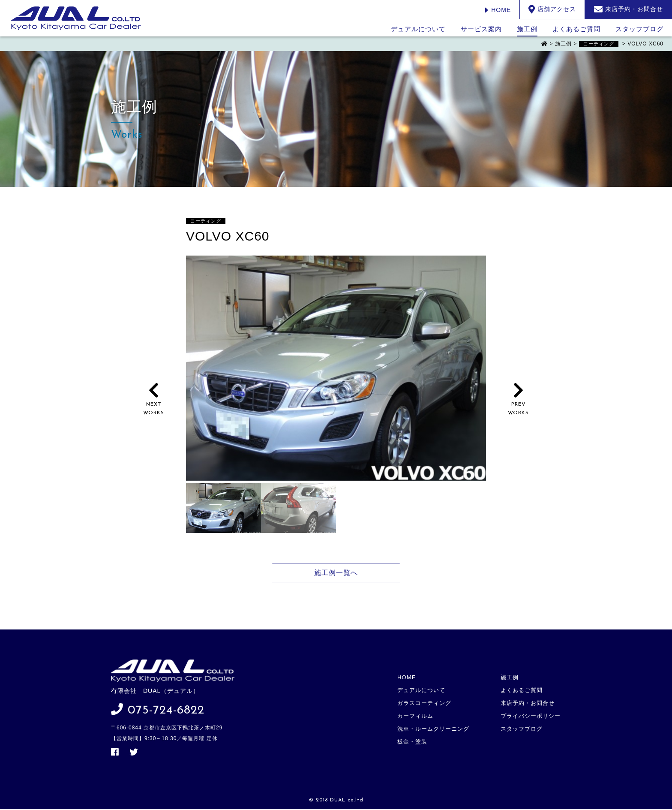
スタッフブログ (639, 29)
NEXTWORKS (154, 405)
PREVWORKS (518, 405)
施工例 (527, 29)
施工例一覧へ (336, 573)
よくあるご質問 (576, 29)
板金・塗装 (414, 735)
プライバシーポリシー (531, 712)
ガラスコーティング (426, 700)
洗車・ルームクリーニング (435, 723)
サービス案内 (481, 29)
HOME (498, 10)
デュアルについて (418, 29)
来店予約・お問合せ (528, 700)
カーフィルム (417, 712)
